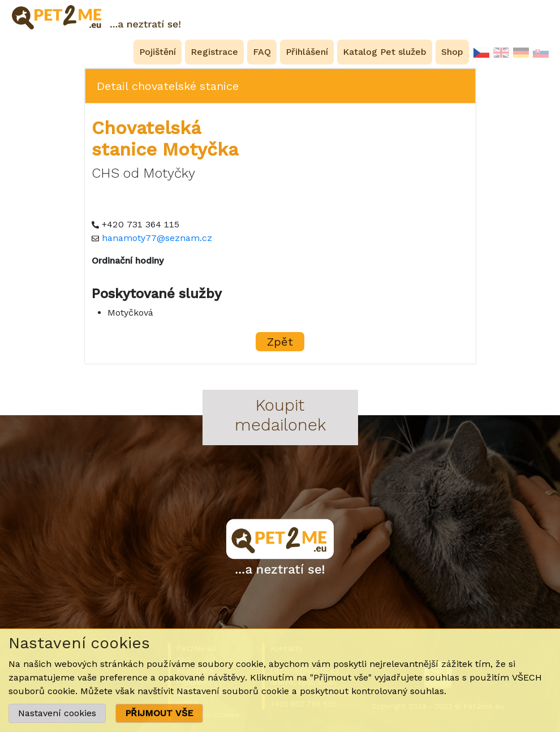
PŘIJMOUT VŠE (159, 713)
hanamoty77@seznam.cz (157, 238)
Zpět (280, 342)
